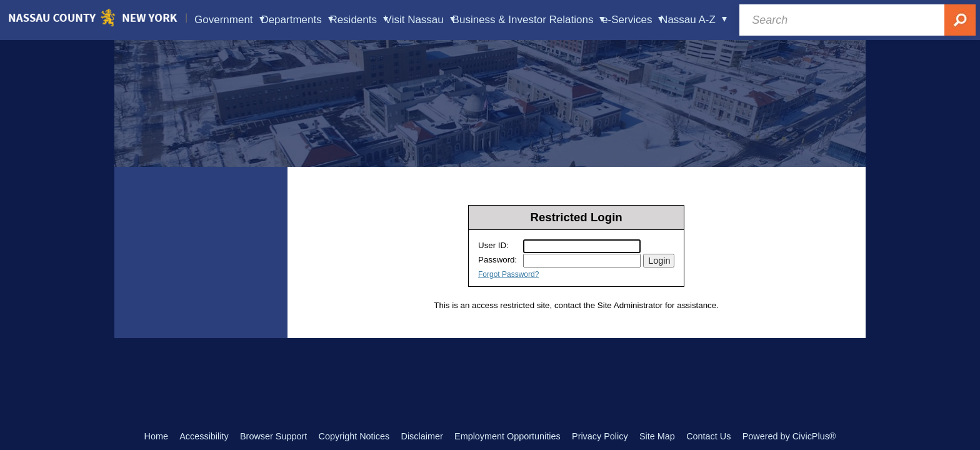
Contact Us (708, 436)
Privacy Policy (600, 436)
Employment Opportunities (507, 436)
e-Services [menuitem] (633, 20)
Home (156, 436)
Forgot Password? (508, 274)
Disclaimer (422, 436)
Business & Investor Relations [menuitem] (528, 20)
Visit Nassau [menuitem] (420, 20)
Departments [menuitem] (297, 20)
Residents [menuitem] (359, 20)
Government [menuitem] (229, 20)
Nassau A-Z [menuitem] (694, 20)
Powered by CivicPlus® (789, 436)
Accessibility (204, 436)
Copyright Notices (354, 436)
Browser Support (273, 436)
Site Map (657, 436)
